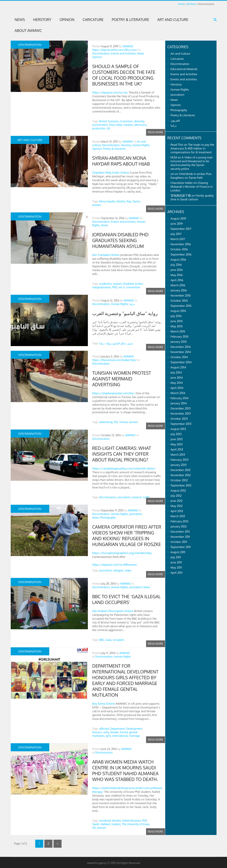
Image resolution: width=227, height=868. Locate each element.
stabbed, (106, 824)
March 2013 (178, 455)
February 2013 (180, 460)
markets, (128, 125)
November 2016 (181, 244)
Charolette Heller (182, 183)
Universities (133, 287)
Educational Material (184, 69)
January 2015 (179, 342)
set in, (122, 287)
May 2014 (177, 383)
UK (108, 128)
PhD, (115, 287)
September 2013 (181, 424)
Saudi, (96, 824)
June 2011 (176, 562)
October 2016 (179, 249)
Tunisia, (124, 422)
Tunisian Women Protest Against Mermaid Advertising (122, 379)
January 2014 (179, 403)
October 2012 (179, 480)
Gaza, (109, 640)
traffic (146, 497)
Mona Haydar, (108, 201)
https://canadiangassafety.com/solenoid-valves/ (124, 468)
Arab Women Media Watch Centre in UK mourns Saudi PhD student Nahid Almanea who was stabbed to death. (125, 770)
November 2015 (181, 295)
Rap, (129, 201)
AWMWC (128, 46)
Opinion (67, 20)
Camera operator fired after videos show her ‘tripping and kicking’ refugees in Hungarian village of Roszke (127, 536)
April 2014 (177, 388)
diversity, (140, 121)
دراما (132, 304)
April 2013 (177, 449)
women (97, 205)
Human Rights (122, 657)
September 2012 (181, 485)
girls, (109, 736)
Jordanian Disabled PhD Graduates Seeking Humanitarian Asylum (120, 240)
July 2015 (176, 316)
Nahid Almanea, (132, 821)
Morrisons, (141, 125)
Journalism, (124, 497)
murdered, (105, 821)
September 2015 (181, 306)
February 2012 (180, 521)
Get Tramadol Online (106, 255)
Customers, (127, 121)
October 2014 (179, 357)
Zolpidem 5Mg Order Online (111, 172)
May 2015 (177, 326)
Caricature (93, 20)
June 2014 (177, 378)
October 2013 (179, 419)
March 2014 (178, 393)
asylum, (118, 284)
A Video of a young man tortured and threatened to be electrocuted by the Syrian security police (192, 163)
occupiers (119, 640)
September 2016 (181, 254)
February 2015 (180, 336)
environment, (100, 125)
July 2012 (176, 496)
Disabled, (129, 284)
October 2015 (179, 301)
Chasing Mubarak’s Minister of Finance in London (192, 187)
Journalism (177, 95)
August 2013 (178, 429)
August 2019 (178, 218)
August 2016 (178, 260)
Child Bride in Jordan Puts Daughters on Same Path (191, 176)
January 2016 (179, 290)
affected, (104, 729)
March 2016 (178, 285)
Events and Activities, (124, 53)
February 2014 (180, 398)
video (128, 570)
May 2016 (177, 275)
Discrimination (101, 364)
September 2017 (181, 229)
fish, (116, 422)
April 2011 (177, 573)
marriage (134, 736)
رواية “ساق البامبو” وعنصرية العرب (125, 313)
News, (141, 53)
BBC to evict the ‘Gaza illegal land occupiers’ (127, 599)
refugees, (119, 570)
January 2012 (179, 526)
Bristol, (103, 121)
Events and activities (184, 79)
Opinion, (97, 149)
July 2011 (176, 557)
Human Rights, (141, 145)
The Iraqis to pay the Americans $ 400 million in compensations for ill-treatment (192, 148)
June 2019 (177, 224)
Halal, (119, 125)
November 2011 (180, 537)
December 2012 (181, 470)
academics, (106, 284)
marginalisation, (102, 287)
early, (106, 732)
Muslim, (121, 201)
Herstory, (126, 145)
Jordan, (139, 284)
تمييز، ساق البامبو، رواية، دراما (116, 343)
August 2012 (178, 490)
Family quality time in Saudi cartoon (192, 197)
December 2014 (181, 347)
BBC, (102, 640)
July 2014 (176, 372)
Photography (108, 518)
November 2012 (181, 475)
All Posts (191, 4)
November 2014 (181, 352)
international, (120, 736)
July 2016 (176, 265)
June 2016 (177, 270)
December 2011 (180, 532)
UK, (94, 828)
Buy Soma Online (104, 704)
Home (181, 4)
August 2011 (178, 552)
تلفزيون (175, 120)
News (20, 20)
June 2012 (177, 501)
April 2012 (177, 511)
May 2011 (176, 567)
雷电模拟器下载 (181, 195)
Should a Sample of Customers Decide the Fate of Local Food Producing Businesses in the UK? (124, 75)
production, (99, 128)
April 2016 (177, 280)
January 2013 (179, 465)
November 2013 (181, 413)
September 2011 (181, 547)
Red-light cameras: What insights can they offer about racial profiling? (122, 454)
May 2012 (177, 506)
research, (137, 497)
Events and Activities (184, 74)
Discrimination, (101, 53)
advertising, (106, 422)
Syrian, (137, 201)
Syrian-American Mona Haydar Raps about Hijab (121, 161)
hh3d (174, 157)
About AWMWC (28, 31)
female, (115, 732)
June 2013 (177, 439)
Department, (118, 729)
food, (112, 125)
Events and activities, (124, 222)
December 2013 (181, 408)
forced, (124, 732)
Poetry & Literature (130, 20)
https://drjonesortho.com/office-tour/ (115, 50)
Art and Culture (173, 20)
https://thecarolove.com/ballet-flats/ (115, 360)
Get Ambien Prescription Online (113, 611)
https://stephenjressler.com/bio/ (114, 393)
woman (101, 828)
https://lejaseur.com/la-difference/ (115, 565)
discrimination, (108, 497)
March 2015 (178, 331)
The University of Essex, (136, 824)
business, (114, 121)
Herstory (42, 20)
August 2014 (178, 367)
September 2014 (181, 362)
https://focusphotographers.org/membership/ (122, 553)
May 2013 (177, 444)
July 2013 (176, 434)
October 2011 (179, 542)
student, (116, 824)
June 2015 (177, 321)
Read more (156, 132)
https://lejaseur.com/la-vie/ (110, 92)
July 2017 (176, 234)
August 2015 (178, 311)
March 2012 (178, 516)
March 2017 (178, 239)
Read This (177, 145)
